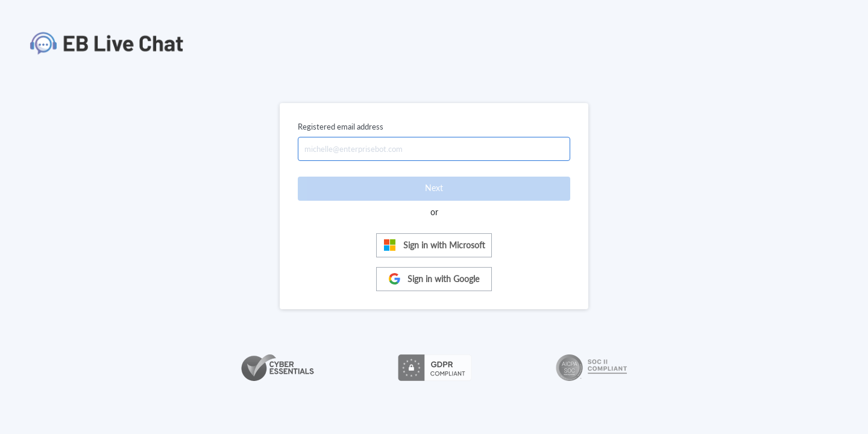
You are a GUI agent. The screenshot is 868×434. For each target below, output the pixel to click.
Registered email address (341, 127)
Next (434, 188)
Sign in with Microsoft (434, 245)
